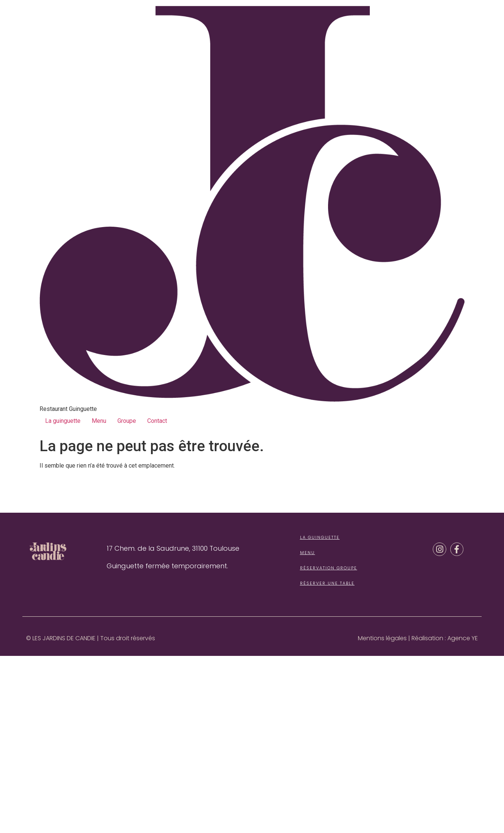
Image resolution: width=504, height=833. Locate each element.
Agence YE (463, 638)
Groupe (127, 421)
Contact (157, 421)
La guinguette (63, 421)
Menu (99, 421)
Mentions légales (382, 638)
